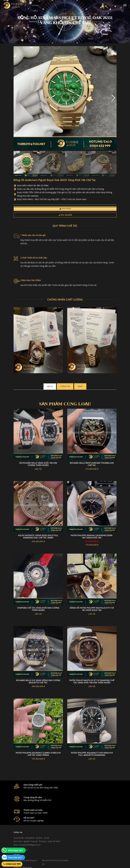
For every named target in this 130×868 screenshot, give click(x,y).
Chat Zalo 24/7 (15, 857)
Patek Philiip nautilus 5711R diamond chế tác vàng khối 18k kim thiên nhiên (92, 685)
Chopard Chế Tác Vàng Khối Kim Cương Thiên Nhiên (38, 613)
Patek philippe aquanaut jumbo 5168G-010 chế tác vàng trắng (38, 758)
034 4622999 (65, 218)
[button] (113, 100)
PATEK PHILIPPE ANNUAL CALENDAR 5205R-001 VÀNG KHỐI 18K (92, 540)
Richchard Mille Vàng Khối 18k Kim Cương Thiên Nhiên (38, 468)
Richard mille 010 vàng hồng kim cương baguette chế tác (38, 685)
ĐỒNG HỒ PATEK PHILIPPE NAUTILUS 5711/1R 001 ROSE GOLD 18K (92, 613)
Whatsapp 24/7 (15, 850)
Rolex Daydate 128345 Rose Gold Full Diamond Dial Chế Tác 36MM (38, 540)
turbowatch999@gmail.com (30, 841)
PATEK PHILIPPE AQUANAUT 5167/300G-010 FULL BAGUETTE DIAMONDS (92, 758)
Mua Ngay (65, 211)
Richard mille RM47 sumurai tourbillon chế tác (92, 468)
